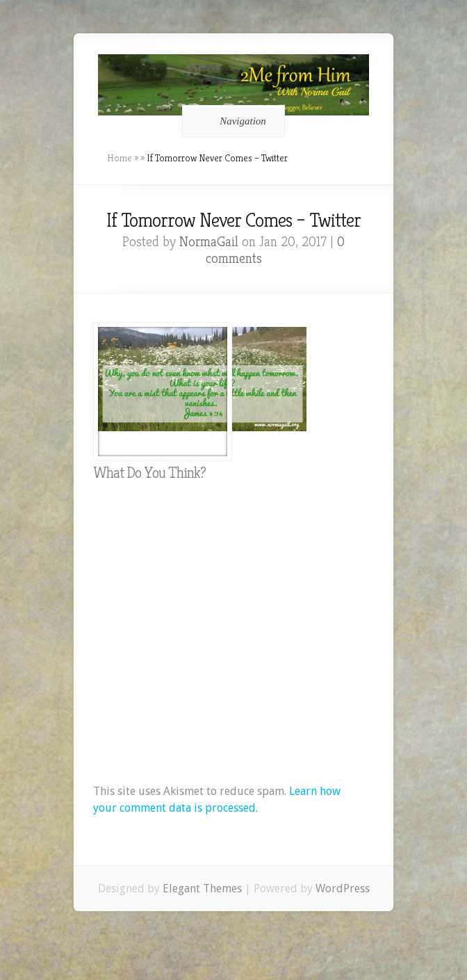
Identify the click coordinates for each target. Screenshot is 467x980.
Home (120, 158)
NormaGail (209, 242)
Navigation (231, 121)
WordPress (343, 889)
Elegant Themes (202, 889)
